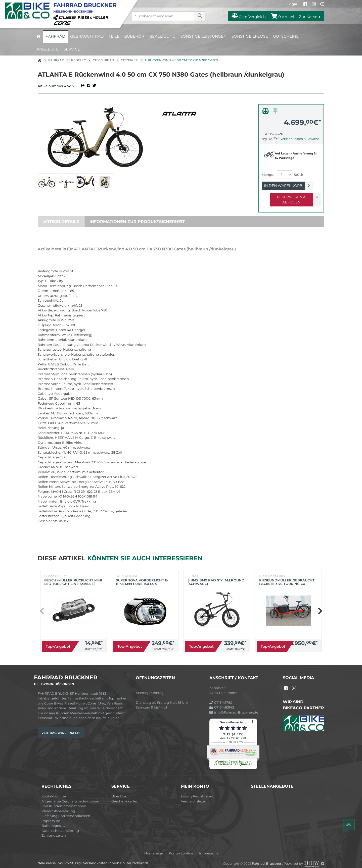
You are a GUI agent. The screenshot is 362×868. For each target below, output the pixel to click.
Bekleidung (162, 36)
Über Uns (119, 791)
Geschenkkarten (125, 796)
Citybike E (130, 60)
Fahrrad (55, 36)
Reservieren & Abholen (287, 197)
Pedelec (79, 60)
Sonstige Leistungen (203, 36)
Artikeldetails (61, 216)
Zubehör (134, 36)
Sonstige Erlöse (250, 36)
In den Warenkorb (287, 186)
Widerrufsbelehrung (58, 806)
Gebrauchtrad (87, 36)
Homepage (154, 848)
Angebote (48, 49)
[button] (320, 606)
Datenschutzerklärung (60, 825)
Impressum (51, 816)
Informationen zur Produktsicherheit (137, 216)
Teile (114, 36)
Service (72, 49)
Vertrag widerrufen (61, 727)
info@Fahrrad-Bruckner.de (234, 707)
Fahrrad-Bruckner (267, 858)
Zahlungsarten (54, 830)
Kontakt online (54, 791)
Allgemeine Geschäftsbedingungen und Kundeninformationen (71, 798)
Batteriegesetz (54, 820)
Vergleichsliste (193, 796)
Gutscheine (286, 36)
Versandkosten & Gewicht (300, 139)
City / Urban (103, 60)
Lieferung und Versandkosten (66, 810)
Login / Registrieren (197, 791)
